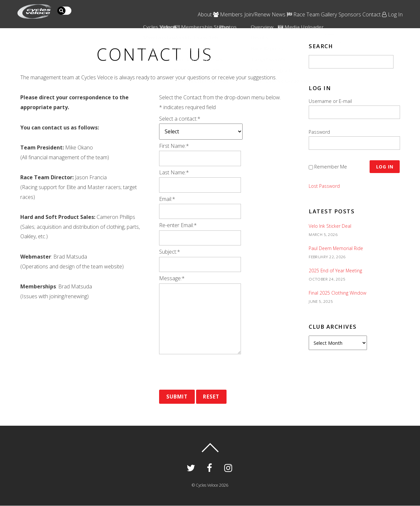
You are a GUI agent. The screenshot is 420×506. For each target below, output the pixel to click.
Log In (397, 9)
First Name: (174, 146)
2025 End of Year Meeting (336, 268)
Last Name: (174, 172)
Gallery (312, 9)
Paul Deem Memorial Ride (337, 246)
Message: (172, 278)
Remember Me (331, 165)
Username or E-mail (330, 101)
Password (319, 132)
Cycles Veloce (207, 486)
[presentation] (209, 372)
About (153, 9)
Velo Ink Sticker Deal (330, 223)
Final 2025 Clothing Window (338, 290)
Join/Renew (220, 9)
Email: (167, 199)
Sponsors (340, 9)
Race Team (280, 9)
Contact (369, 9)
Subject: (170, 252)
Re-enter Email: (178, 225)
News (248, 9)
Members (183, 9)
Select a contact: (180, 119)
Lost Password (325, 184)
